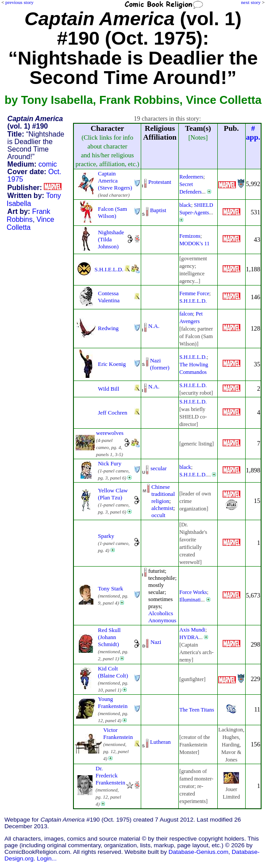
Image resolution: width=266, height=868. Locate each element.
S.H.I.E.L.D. (109, 269)
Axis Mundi (192, 630)
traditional (163, 494)
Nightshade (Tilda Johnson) (111, 239)
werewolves (110, 433)
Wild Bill (108, 389)
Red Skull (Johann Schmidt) (109, 637)
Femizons (190, 236)
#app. (253, 133)
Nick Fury (110, 463)
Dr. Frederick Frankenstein (110, 775)
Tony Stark (110, 588)
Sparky (106, 536)
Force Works (193, 592)
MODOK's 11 (194, 244)
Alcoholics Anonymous (162, 617)
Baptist (158, 210)
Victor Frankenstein (118, 733)
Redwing (108, 328)
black (185, 205)
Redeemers (191, 177)
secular (159, 468)
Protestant (160, 182)
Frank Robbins (29, 215)
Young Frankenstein (113, 702)
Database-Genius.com (199, 852)
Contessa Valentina (109, 297)
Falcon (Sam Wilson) (112, 212)
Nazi (156, 642)
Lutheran (160, 742)
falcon (186, 314)
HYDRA (189, 637)
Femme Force (194, 293)
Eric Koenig (112, 364)
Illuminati (190, 600)
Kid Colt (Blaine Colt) (113, 672)
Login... (47, 858)
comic (48, 164)
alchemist (162, 508)
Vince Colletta (30, 223)
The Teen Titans (197, 710)
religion (160, 501)
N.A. (154, 326)
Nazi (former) (160, 364)
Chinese (161, 487)
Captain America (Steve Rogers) (115, 181)
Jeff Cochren (112, 413)
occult (158, 515)
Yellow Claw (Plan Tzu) (113, 494)
